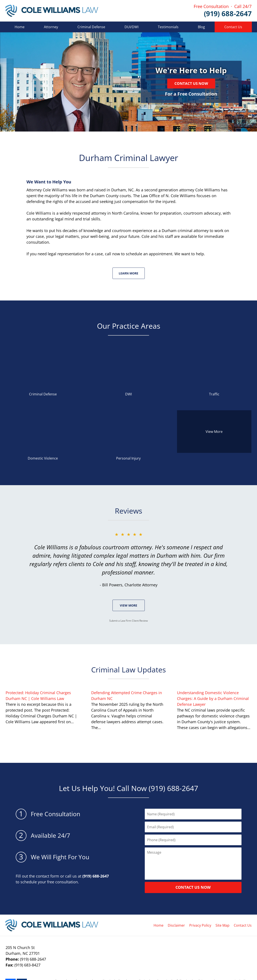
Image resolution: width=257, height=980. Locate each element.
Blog (201, 27)
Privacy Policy (200, 925)
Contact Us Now (191, 83)
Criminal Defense (91, 27)
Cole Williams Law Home (52, 11)
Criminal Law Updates (128, 670)
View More (128, 605)
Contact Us (233, 27)
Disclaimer (176, 925)
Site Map (222, 925)
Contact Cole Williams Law (223, 11)
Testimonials (168, 27)
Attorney (51, 27)
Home (20, 27)
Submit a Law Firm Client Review (128, 621)
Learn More (128, 273)
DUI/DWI (132, 27)
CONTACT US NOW (193, 887)
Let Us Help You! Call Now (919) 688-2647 (128, 788)
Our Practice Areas (129, 326)
